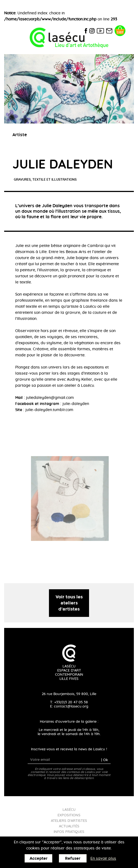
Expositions (69, 815)
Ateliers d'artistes (69, 821)
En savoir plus (103, 859)
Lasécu (69, 810)
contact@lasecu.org (71, 707)
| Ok (105, 760)
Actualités (69, 826)
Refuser (73, 858)
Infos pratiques (69, 832)
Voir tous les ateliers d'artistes (69, 603)
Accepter (39, 858)
